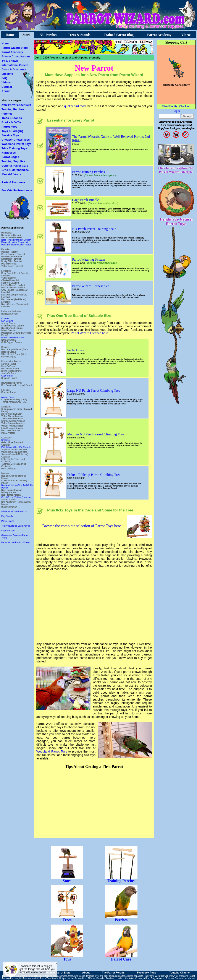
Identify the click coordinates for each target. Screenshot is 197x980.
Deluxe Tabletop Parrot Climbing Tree (94, 475)
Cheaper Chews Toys (16, 140)
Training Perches (13, 109)
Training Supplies (13, 161)
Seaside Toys (10, 135)
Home (10, 35)
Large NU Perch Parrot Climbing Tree (94, 390)
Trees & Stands (79, 35)
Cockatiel (6, 440)
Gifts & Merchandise (15, 170)
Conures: (6, 319)
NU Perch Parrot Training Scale (94, 229)
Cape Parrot (7, 376)
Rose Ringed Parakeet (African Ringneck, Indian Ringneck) (16, 241)
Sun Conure (7, 321)
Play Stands (7, 516)
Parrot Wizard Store (15, 48)
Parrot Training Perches (88, 172)
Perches (7, 114)
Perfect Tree (76, 350)
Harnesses (9, 153)
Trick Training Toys (14, 148)
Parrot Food (10, 127)
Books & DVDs (11, 122)
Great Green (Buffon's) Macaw (16, 497)
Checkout (185, 106)
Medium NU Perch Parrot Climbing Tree (96, 434)
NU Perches (48, 35)
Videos (186, 35)
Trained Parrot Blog (119, 35)
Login (176, 111)
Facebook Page (147, 973)
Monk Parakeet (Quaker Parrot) (16, 245)
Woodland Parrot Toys (16, 144)
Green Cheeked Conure (13, 338)
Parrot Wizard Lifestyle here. (90, 333)
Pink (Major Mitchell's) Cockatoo (17, 447)
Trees (67, 918)
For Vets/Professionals (17, 190)
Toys (67, 957)
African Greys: (8, 397)
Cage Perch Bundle (86, 200)
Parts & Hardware (13, 182)
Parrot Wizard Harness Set (90, 286)
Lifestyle (7, 74)
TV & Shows (10, 61)
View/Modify (170, 106)
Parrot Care (121, 957)
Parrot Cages (10, 157)
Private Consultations (16, 56)
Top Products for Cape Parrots (16, 526)
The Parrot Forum (113, 973)
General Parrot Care (15, 166)
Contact (7, 87)
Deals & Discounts (14, 69)
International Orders (15, 65)
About (6, 91)
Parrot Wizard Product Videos (16, 543)
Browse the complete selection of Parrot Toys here (82, 526)
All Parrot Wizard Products (14, 512)
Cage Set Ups (8, 531)
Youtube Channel (180, 973)
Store (26, 35)
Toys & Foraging (13, 131)
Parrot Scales (8, 521)
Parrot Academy (159, 35)
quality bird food (75, 106)
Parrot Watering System (89, 259)
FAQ (4, 78)
